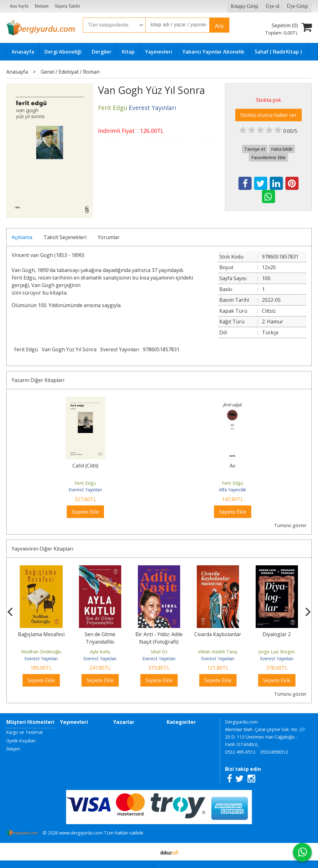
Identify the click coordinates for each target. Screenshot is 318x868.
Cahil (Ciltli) (85, 466)
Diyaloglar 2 (277, 634)
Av (232, 466)
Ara (219, 26)
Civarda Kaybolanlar (218, 634)
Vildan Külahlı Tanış (218, 652)
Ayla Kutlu (100, 652)
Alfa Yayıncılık (232, 490)
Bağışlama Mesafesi (41, 634)
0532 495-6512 (240, 752)
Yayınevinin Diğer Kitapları (42, 549)
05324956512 (274, 752)
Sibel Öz (159, 652)
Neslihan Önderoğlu (41, 652)
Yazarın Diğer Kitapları (38, 380)
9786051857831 (161, 349)
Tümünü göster (290, 525)
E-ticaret (149, 852)
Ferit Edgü (26, 349)
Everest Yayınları (120, 349)
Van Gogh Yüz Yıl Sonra (69, 349)
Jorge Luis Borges (277, 652)
